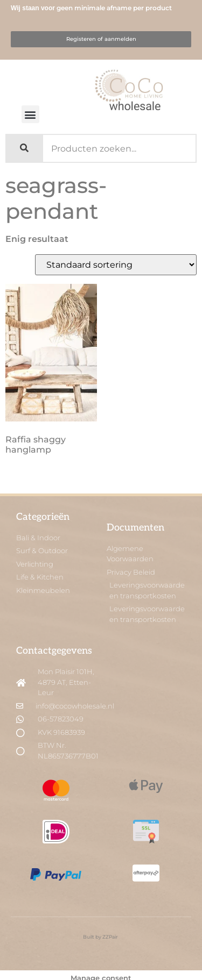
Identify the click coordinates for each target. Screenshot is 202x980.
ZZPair (111, 937)
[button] (30, 114)
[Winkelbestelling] (116, 265)
